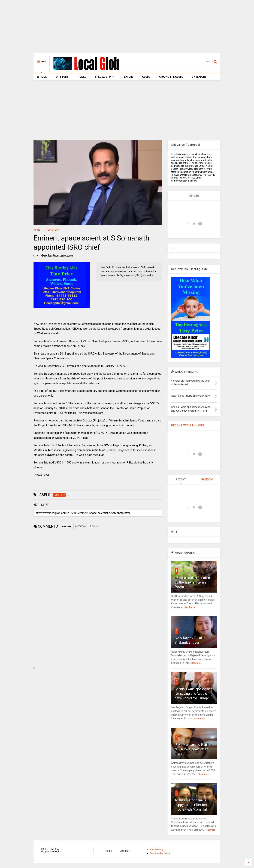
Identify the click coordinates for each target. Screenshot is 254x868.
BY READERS (199, 77)
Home (37, 230)
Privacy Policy (156, 850)
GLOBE (146, 77)
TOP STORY (61, 77)
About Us (125, 851)
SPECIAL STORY (104, 77)
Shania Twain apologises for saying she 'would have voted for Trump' (194, 694)
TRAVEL (81, 77)
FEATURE (128, 77)
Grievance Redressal (160, 853)
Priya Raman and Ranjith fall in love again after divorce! (193, 749)
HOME (42, 77)
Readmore (190, 607)
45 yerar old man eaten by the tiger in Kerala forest (192, 582)
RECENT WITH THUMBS (188, 425)
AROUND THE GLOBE (171, 77)
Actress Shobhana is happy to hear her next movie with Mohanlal (192, 805)
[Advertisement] (127, 28)
